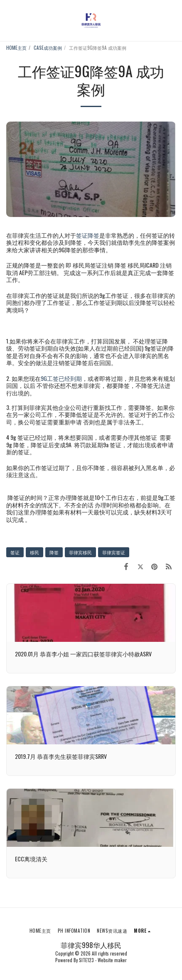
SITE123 (86, 960)
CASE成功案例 (48, 48)
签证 (15, 552)
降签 (54, 552)
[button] (9, 20)
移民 (34, 552)
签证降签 (88, 235)
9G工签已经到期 (61, 378)
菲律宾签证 (114, 552)
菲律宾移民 (80, 552)
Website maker (112, 960)
